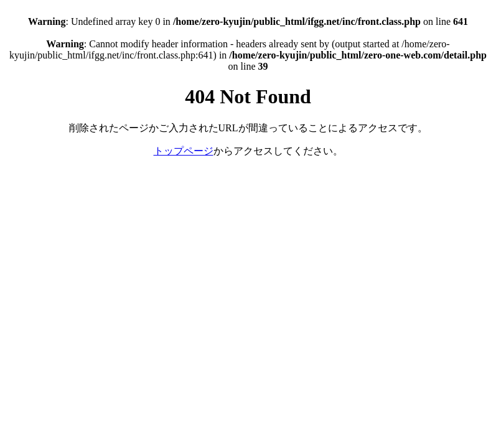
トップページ (184, 151)
